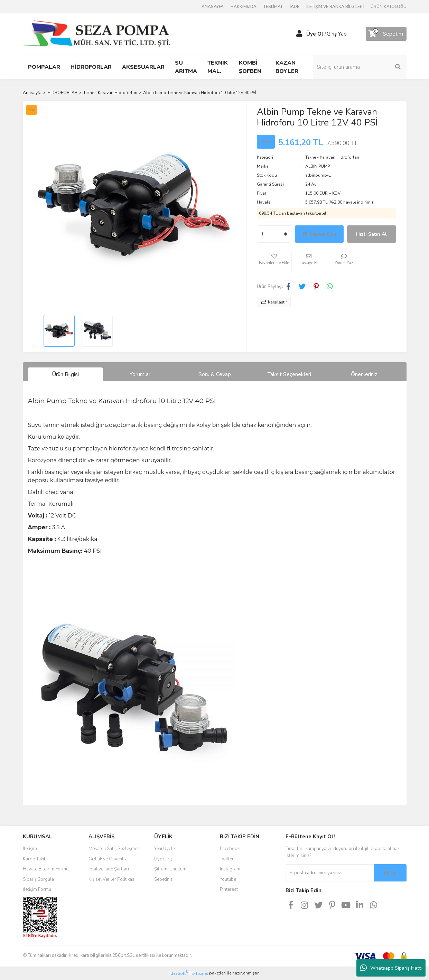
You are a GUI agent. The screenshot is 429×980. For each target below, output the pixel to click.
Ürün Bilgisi (65, 374)
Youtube (228, 879)
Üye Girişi (164, 859)
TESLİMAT (273, 7)
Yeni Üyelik (165, 849)
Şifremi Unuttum (170, 869)
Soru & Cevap (215, 374)
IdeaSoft (179, 973)
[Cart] (386, 34)
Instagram (230, 869)
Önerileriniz (364, 374)
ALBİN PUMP (318, 166)
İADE (295, 7)
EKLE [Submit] (390, 873)
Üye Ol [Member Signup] (315, 34)
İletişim (30, 849)
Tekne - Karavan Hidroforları (332, 157)
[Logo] (97, 34)
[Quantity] (274, 234)
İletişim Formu (37, 889)
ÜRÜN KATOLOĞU (389, 7)
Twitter (227, 859)
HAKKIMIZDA (244, 7)
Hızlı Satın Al (371, 234)
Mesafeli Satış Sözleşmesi (115, 849)
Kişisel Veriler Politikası (112, 879)
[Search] (360, 67)
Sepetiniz (163, 879)
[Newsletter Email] (330, 873)
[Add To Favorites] (274, 262)
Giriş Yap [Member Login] (337, 34)
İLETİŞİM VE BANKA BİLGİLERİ (335, 7)
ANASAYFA (213, 7)
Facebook (230, 849)
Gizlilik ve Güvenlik (108, 859)
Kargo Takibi (35, 859)
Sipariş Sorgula (38, 879)
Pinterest (229, 889)
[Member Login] (299, 34)
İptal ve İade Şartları (109, 869)
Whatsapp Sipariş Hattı (391, 968)
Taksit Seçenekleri (289, 374)
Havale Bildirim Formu (46, 869)
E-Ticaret (200, 973)
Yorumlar (140, 374)
